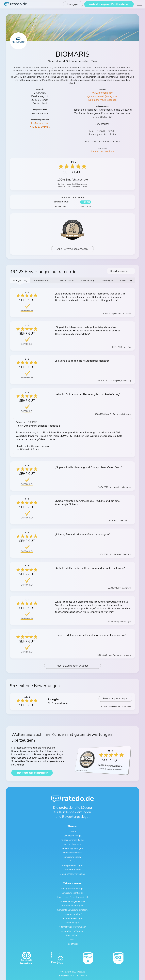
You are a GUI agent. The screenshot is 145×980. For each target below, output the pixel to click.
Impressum (82, 975)
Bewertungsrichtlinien (72, 893)
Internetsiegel (73, 923)
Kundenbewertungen (72, 906)
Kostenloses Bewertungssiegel (72, 897)
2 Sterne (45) (107, 280)
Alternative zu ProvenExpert (72, 927)
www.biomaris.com (102, 93)
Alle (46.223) (20, 280)
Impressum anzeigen (102, 151)
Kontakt (72, 940)
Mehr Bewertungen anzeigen (73, 666)
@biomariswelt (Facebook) (102, 100)
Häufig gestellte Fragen (72, 889)
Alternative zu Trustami (73, 931)
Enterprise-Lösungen (73, 865)
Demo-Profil (72, 935)
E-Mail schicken (40, 123)
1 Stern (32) (126, 280)
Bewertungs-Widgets (72, 848)
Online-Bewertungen (72, 918)
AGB (61, 975)
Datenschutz (70, 975)
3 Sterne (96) (87, 280)
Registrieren (72, 944)
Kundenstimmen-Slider (72, 840)
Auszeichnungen (73, 844)
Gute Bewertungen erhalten (73, 901)
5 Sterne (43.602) (42, 280)
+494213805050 (40, 127)
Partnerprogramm (73, 870)
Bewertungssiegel (73, 836)
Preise (73, 861)
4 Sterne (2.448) (66, 280)
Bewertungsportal (72, 857)
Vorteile (72, 831)
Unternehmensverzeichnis (73, 874)
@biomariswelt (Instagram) (102, 96)
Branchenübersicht (72, 853)
